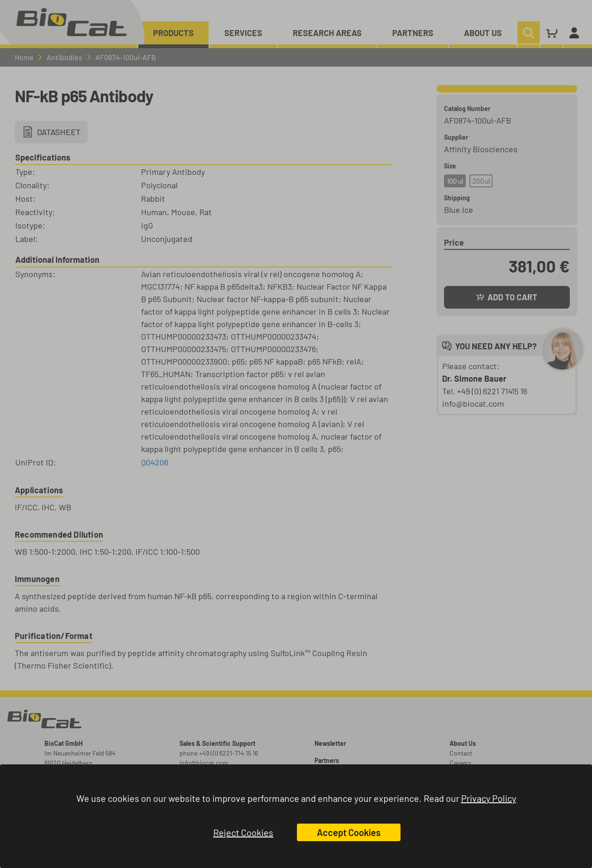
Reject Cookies (243, 832)
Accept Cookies (349, 832)
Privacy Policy (489, 798)
